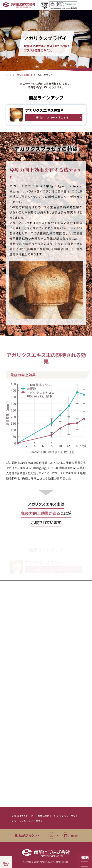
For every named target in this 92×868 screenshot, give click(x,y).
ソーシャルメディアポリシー (30, 821)
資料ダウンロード (24, 816)
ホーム (9, 75)
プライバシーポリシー (68, 816)
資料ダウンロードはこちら (52, 117)
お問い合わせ (45, 816)
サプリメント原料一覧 (24, 75)
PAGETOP (6, 864)
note (70, 835)
